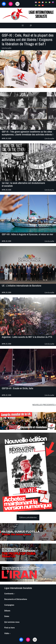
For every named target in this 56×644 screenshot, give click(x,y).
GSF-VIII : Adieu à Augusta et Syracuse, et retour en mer (27, 234)
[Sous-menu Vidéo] (10, 633)
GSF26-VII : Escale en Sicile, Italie (18, 388)
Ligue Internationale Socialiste (18, 588)
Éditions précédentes (28, 517)
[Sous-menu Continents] (15, 594)
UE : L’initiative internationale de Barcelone (22, 286)
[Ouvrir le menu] (23, 25)
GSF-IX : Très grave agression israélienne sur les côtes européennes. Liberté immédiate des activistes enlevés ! (27, 133)
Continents (9, 594)
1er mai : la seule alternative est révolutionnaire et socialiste (23, 184)
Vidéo (7, 633)
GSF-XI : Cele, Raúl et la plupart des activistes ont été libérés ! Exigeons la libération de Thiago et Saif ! (28, 40)
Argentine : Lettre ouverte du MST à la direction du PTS (27, 337)
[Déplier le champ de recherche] (31, 25)
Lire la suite (7, 48)
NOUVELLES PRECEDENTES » (44, 405)
